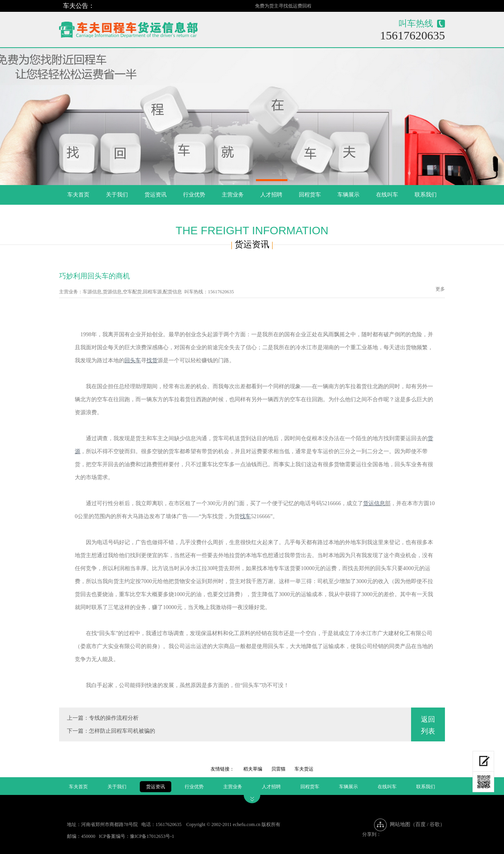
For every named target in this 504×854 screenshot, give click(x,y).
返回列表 (428, 725)
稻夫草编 (253, 769)
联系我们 (426, 195)
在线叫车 (387, 195)
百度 (421, 824)
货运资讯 (156, 195)
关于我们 (117, 195)
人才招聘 (271, 195)
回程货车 (310, 195)
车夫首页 (78, 195)
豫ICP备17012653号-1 (152, 836)
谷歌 (435, 824)
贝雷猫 (278, 769)
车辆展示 (348, 195)
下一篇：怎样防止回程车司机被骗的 (111, 731)
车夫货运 (304, 769)
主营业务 (233, 195)
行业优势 (194, 195)
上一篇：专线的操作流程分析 (103, 718)
